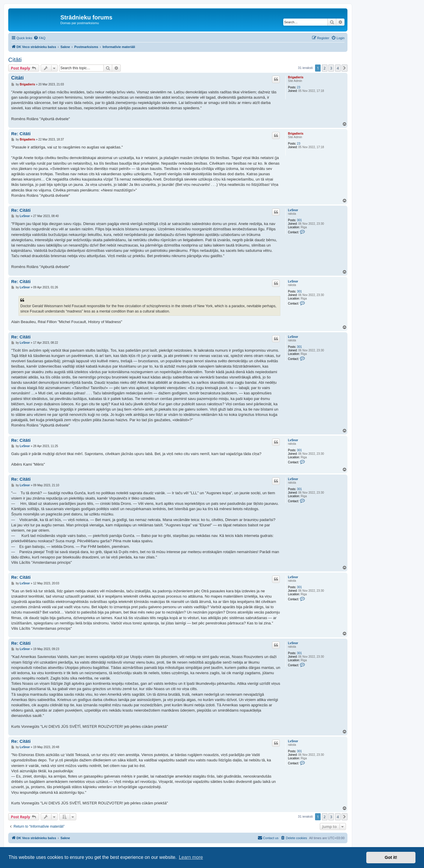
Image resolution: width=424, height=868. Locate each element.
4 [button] (338, 68)
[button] (344, 68)
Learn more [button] (191, 857)
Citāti (15, 60)
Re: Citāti (21, 134)
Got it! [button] (391, 857)
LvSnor (293, 210)
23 (299, 87)
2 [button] (325, 68)
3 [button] (331, 68)
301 (300, 220)
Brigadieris (296, 77)
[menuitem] (39, 38)
